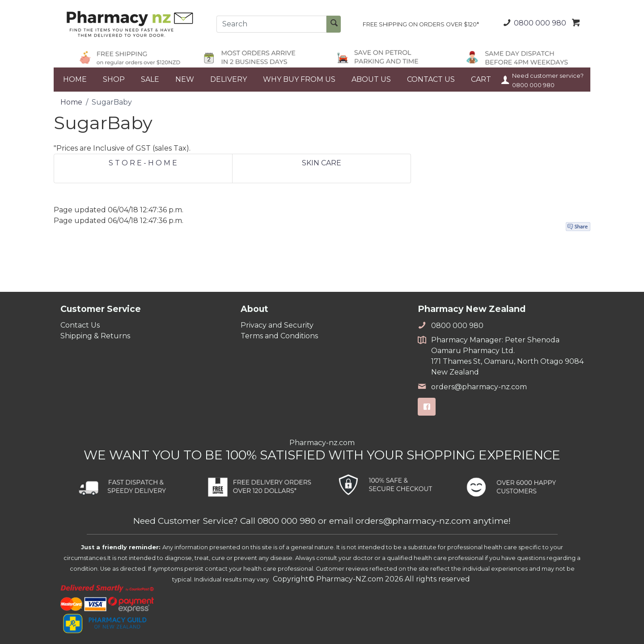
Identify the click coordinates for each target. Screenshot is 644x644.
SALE (150, 79)
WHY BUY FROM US (299, 79)
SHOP (114, 79)
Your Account (505, 80)
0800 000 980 (533, 23)
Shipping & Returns (95, 336)
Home (71, 102)
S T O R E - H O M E (143, 163)
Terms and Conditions (279, 336)
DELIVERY (229, 79)
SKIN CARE (322, 163)
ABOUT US (371, 79)
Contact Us (80, 325)
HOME (75, 79)
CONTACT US (431, 79)
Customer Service (101, 309)
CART (481, 79)
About (254, 309)
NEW (185, 79)
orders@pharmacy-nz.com (472, 387)
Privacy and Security (277, 325)
